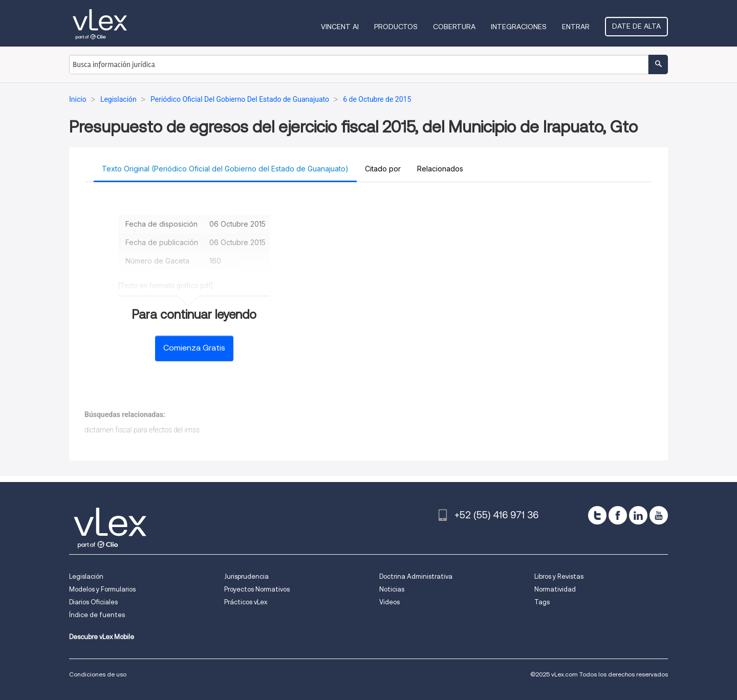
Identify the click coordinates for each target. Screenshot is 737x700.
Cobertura (454, 27)
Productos (396, 27)
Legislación (86, 576)
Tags (542, 602)
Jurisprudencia (246, 576)
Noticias (392, 589)
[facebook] (618, 515)
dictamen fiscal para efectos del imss (142, 430)
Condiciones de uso (98, 674)
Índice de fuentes (97, 615)
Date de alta (636, 26)
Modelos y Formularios (102, 589)
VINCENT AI (340, 27)
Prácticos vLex (246, 602)
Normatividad (555, 589)
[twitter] (597, 515)
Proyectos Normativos (257, 589)
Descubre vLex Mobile (102, 637)
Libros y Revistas (559, 576)
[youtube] (659, 515)
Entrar (576, 27)
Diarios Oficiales (93, 602)
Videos (389, 602)
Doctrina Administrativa (416, 576)
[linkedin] (638, 515)
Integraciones (519, 27)
